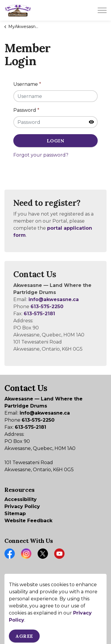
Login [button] (55, 141)
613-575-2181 (39, 314)
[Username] (55, 96)
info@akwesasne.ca (54, 299)
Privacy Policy (22, 506)
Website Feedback (28, 521)
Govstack (36, 595)
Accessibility (21, 499)
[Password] (55, 122)
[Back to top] (55, 623)
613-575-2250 (47, 307)
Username (27, 84)
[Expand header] (102, 10)
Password (26, 110)
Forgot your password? (41, 155)
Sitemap (15, 514)
